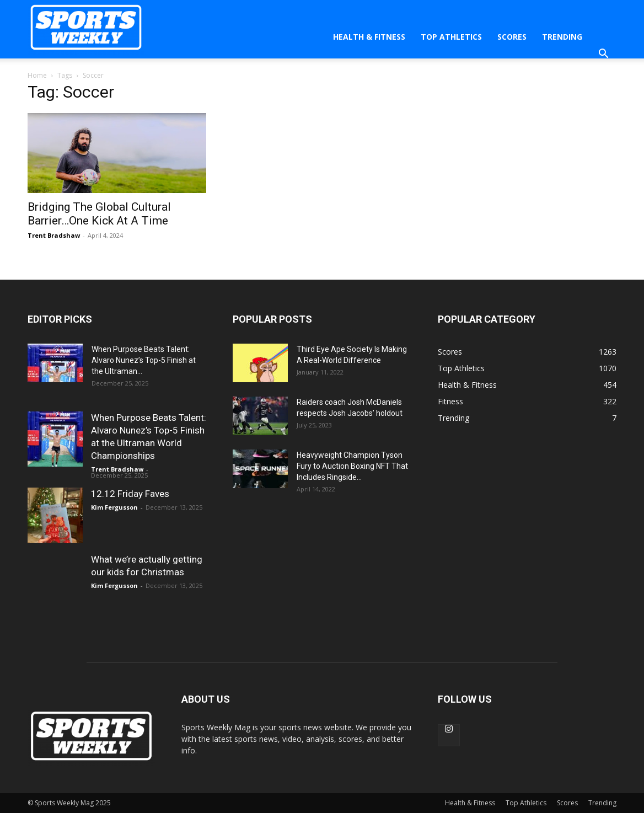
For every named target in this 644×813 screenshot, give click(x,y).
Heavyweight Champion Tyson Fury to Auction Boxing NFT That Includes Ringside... (352, 466)
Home (37, 75)
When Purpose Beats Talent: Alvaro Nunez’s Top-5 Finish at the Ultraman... (144, 360)
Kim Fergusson (114, 507)
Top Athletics (451, 37)
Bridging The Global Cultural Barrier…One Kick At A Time (99, 214)
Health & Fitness (369, 37)
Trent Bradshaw (54, 235)
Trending (562, 37)
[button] (603, 55)
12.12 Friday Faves (130, 494)
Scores (512, 37)
